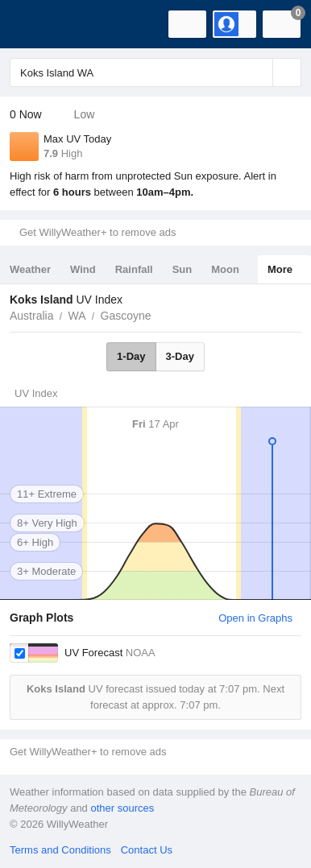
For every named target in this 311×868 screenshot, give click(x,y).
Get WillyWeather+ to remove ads (97, 232)
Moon (225, 269)
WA (77, 316)
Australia (31, 316)
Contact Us (147, 850)
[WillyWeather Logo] (36, 24)
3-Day (180, 356)
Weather (30, 269)
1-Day (131, 356)
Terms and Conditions (60, 850)
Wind (83, 269)
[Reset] (259, 72)
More (280, 269)
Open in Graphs (255, 618)
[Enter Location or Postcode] (155, 72)
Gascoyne (126, 316)
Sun (182, 269)
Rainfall (134, 269)
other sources (122, 808)
